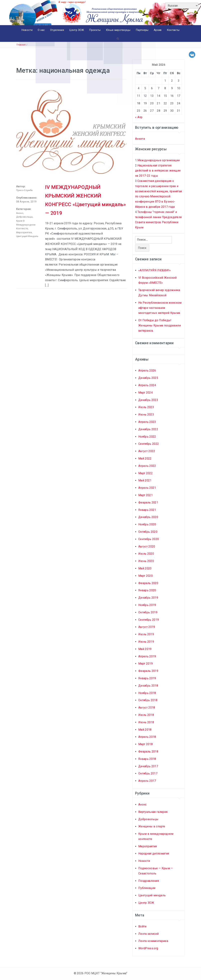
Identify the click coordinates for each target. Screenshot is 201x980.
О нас (41, 30)
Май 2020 (145, 569)
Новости (26, 30)
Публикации (147, 888)
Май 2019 (145, 649)
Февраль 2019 (148, 671)
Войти (142, 927)
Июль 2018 (146, 715)
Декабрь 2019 (148, 598)
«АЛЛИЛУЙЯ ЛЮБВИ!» (154, 270)
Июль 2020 (146, 554)
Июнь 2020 (146, 561)
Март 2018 (145, 744)
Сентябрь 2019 (149, 620)
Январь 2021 (147, 510)
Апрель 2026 (147, 371)
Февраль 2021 (148, 503)
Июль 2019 (146, 634)
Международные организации (159, 160)
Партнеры (143, 30)
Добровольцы (25, 217)
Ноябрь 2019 (147, 605)
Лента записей (148, 934)
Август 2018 (147, 708)
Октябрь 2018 (148, 700)
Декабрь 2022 (148, 429)
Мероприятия (24, 233)
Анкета (140, 139)
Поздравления (149, 881)
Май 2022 (145, 459)
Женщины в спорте (152, 827)
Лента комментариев (153, 941)
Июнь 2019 (146, 642)
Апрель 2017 (147, 781)
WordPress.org (148, 948)
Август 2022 (147, 451)
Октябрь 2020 (148, 532)
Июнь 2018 (146, 722)
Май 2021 (145, 481)
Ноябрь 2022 (147, 437)
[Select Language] (182, 6)
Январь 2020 (147, 590)
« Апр (139, 117)
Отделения (57, 30)
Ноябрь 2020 (147, 525)
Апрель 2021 (147, 488)
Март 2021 (145, 495)
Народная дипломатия (154, 854)
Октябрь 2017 (148, 774)
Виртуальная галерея (153, 812)
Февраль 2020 (148, 583)
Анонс (20, 213)
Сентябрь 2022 (149, 444)
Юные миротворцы (119, 30)
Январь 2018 (147, 759)
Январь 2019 (147, 678)
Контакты (174, 30)
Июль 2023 (146, 407)
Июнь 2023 (146, 415)
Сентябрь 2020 (149, 539)
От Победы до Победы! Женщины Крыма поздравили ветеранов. (160, 326)
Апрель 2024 (147, 385)
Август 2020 (147, 547)
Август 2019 (147, 627)
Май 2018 (145, 730)
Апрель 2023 (147, 422)
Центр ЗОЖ (77, 30)
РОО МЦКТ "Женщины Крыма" (106, 973)
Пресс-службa (24, 190)
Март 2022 (145, 473)
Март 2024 (145, 393)
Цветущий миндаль (27, 236)
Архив (158, 30)
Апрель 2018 (147, 737)
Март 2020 (145, 576)
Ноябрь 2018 (147, 693)
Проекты (95, 30)
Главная (21, 45)
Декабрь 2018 (148, 686)
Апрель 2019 (147, 657)
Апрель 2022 (147, 466)
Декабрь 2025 (148, 378)
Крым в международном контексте (26, 225)
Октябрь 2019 (148, 613)
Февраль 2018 (148, 752)
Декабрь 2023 (148, 400)
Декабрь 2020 (148, 517)
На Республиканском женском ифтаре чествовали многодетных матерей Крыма (160, 308)
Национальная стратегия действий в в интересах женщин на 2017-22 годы (158, 171)
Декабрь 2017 (148, 766)
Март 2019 (145, 664)
